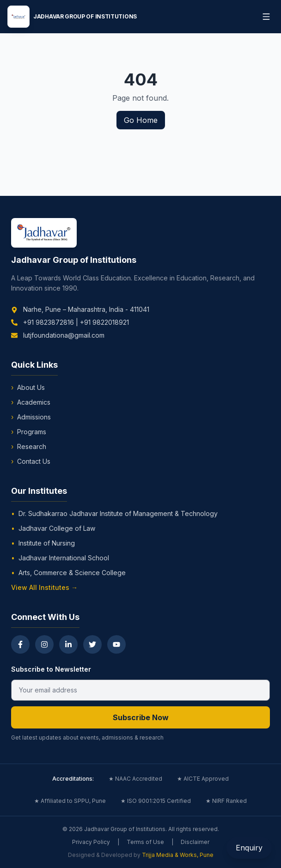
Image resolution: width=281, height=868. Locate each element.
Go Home (141, 120)
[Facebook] (20, 644)
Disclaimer (195, 842)
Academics (31, 402)
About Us (28, 388)
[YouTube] (116, 644)
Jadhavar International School (60, 558)
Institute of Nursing (43, 543)
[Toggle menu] (266, 17)
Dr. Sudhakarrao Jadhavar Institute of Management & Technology (114, 514)
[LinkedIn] (68, 644)
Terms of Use (145, 842)
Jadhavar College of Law (53, 528)
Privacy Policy (91, 842)
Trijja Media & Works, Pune (178, 855)
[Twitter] (92, 644)
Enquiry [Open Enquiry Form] (249, 848)
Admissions (31, 417)
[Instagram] (44, 644)
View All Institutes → (44, 587)
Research (29, 447)
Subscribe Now (141, 717)
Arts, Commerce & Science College (68, 573)
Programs (29, 432)
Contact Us (31, 461)
